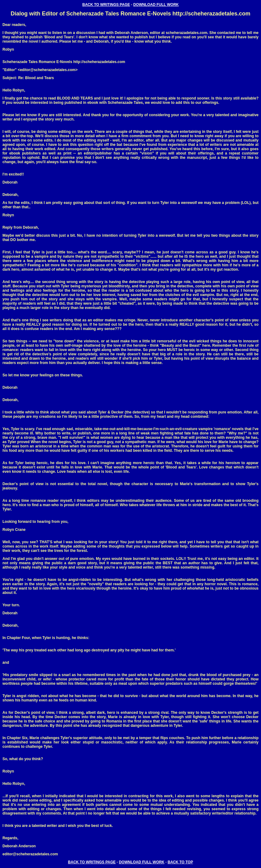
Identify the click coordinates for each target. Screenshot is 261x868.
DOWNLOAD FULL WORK (156, 5)
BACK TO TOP (180, 862)
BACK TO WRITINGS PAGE (106, 5)
